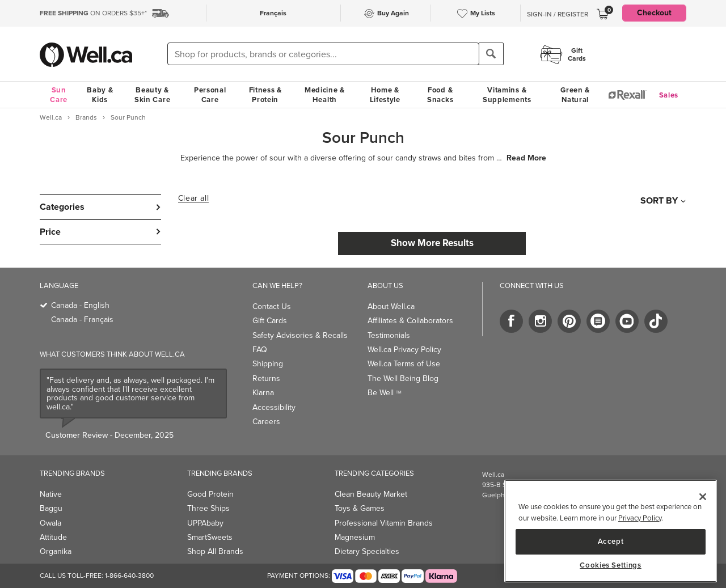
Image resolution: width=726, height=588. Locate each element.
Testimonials (389, 335)
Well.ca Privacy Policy (404, 350)
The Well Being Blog (403, 378)
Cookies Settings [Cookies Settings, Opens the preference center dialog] (611, 565)
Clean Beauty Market (371, 494)
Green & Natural (575, 95)
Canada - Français (82, 320)
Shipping (268, 364)
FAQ (260, 350)
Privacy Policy (640, 518)
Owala (50, 523)
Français (273, 13)
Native (51, 494)
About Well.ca (391, 306)
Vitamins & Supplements (507, 95)
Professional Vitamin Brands (384, 523)
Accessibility (274, 407)
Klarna (263, 393)
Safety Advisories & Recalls (300, 335)
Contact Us (272, 306)
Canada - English (80, 305)
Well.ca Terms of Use (404, 364)
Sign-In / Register (558, 14)
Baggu (51, 508)
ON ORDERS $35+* (93, 13)
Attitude (53, 537)
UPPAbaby (205, 523)
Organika (56, 551)
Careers (266, 422)
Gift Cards (270, 321)
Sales (669, 95)
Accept (611, 541)
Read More (526, 158)
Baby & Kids (100, 95)
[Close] (703, 497)
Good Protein (210, 494)
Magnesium (355, 537)
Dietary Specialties (367, 551)
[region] (611, 531)
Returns (266, 378)
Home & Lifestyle (385, 95)
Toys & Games (360, 508)
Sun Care (59, 95)
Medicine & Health (325, 95)
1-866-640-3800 (129, 576)
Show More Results (432, 243)
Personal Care (210, 95)
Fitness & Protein (265, 95)
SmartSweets (210, 537)
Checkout (654, 13)
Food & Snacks (440, 95)
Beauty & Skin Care (152, 95)
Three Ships (208, 508)
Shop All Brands (215, 551)
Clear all (193, 198)
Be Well (385, 393)
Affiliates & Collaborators (410, 321)
